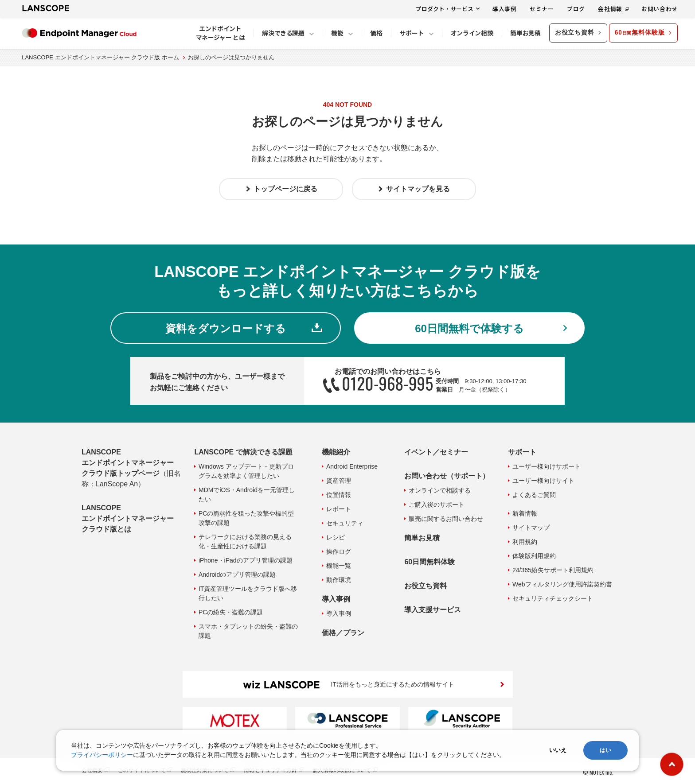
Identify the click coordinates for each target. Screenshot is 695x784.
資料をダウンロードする (226, 328)
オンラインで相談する (440, 490)
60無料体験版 (640, 33)
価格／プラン (343, 633)
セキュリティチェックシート (553, 598)
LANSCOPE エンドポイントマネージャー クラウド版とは (128, 518)
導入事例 (505, 9)
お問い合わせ (660, 9)
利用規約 (525, 542)
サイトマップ (531, 528)
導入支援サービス (433, 610)
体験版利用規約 (534, 556)
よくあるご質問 (534, 495)
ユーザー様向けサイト (543, 481)
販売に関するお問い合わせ (446, 519)
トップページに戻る (285, 189)
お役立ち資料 (575, 33)
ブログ (576, 9)
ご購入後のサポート (437, 505)
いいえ (558, 750)
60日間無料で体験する (469, 328)
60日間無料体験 (429, 562)
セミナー (542, 9)
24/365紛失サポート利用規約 (553, 570)
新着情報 (525, 513)
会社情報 (610, 9)
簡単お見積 (422, 538)
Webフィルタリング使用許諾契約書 (562, 584)
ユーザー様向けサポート (547, 466)
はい (605, 750)
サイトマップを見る (418, 189)
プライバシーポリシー (102, 755)
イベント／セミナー (436, 452)
